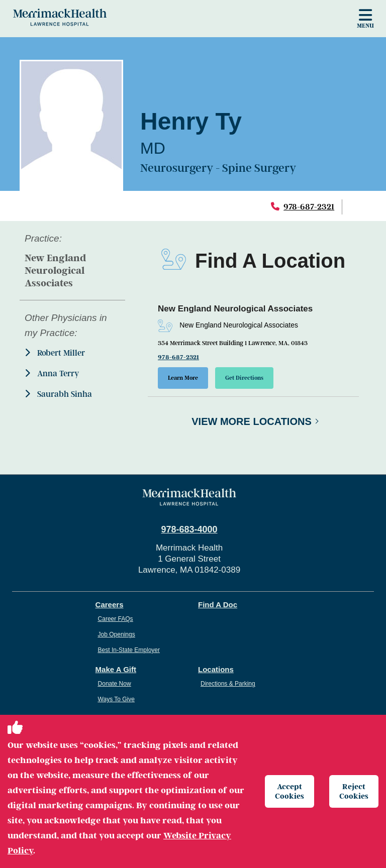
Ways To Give (116, 700)
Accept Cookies (290, 791)
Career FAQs (116, 619)
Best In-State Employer (129, 650)
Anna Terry (52, 373)
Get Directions (246, 378)
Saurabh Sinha (58, 394)
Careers (110, 605)
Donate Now (115, 684)
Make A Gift (116, 670)
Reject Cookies (354, 791)
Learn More (183, 378)
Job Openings (117, 635)
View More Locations (252, 422)
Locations (216, 670)
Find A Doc (218, 605)
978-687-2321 (309, 207)
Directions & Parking (228, 684)
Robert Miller (55, 353)
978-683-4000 (189, 530)
